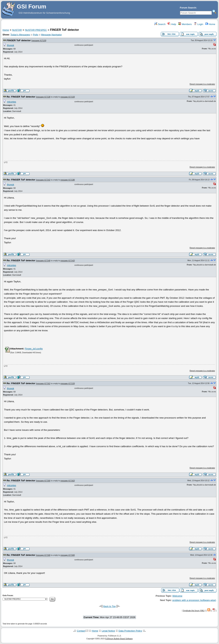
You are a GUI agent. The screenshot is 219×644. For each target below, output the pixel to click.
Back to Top (109, 606)
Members (185, 24)
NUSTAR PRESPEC (36, 30)
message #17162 (43, 384)
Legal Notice (108, 631)
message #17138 (43, 97)
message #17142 (43, 180)
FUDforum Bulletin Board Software (119, 639)
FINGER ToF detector (19, 40)
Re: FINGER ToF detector (21, 97)
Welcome (177, 596)
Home (210, 24)
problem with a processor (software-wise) (194, 600)
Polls (36, 35)
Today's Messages (20, 35)
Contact (81, 631)
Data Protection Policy (130, 631)
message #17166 (43, 481)
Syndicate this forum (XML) (194, 611)
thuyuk (11, 45)
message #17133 (39, 41)
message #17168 (43, 555)
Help (172, 24)
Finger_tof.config (34, 349)
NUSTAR (17, 30)
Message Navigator (51, 35)
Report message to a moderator (202, 84)
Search (160, 24)
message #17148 (43, 261)
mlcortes (12, 102)
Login (198, 24)
